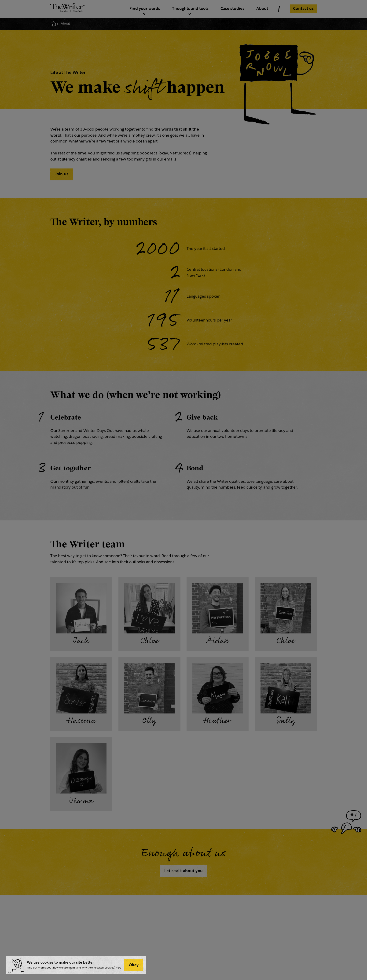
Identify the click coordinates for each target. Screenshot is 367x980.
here (119, 968)
